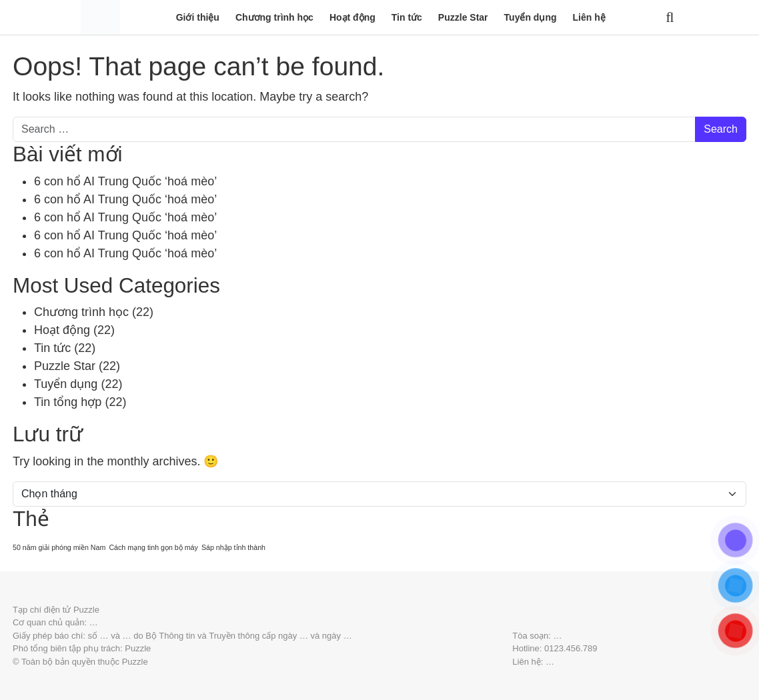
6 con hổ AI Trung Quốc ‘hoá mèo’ (125, 181)
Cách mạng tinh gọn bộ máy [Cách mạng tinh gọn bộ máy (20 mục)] (153, 547)
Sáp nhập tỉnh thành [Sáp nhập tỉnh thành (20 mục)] (233, 547)
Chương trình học (274, 17)
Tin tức (407, 17)
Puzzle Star (463, 17)
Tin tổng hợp (68, 402)
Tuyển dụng (531, 17)
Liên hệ (589, 17)
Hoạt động (352, 17)
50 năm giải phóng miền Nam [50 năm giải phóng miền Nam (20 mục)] (59, 547)
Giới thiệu (198, 17)
